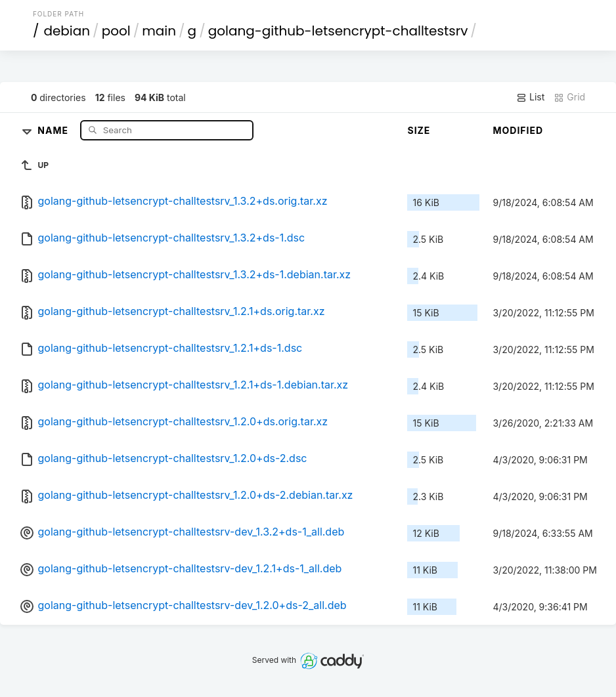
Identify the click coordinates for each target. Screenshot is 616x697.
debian (67, 31)
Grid (569, 97)
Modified (518, 130)
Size (419, 130)
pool (116, 31)
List (530, 97)
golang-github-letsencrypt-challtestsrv (338, 31)
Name (54, 130)
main (159, 31)
